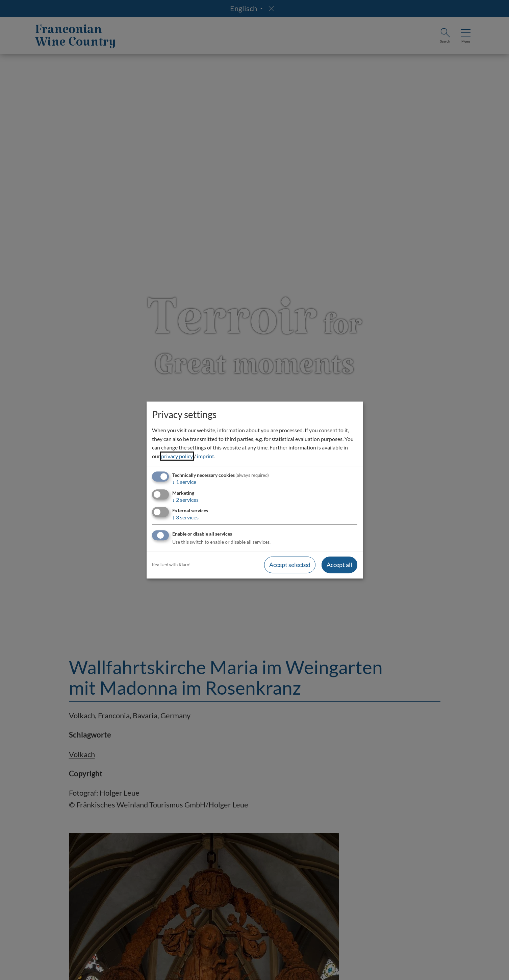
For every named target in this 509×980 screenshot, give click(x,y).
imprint (206, 456)
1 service (184, 482)
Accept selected (290, 565)
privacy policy (177, 456)
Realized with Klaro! (171, 565)
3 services (185, 517)
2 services (185, 500)
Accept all (339, 565)
